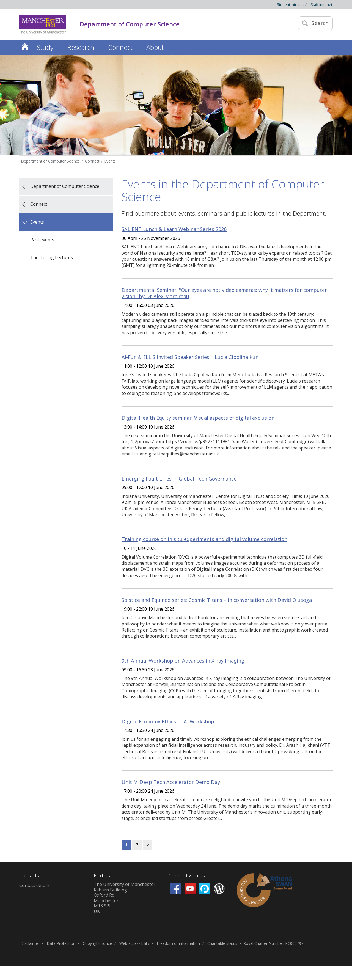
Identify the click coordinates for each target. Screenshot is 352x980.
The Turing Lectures (52, 257)
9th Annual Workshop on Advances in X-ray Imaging (183, 661)
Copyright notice (97, 943)
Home (25, 46)
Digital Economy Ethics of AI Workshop (168, 721)
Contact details (35, 885)
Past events (42, 240)
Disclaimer (30, 943)
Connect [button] (120, 47)
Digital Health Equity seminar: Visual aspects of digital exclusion (198, 418)
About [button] (155, 47)
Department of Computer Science (50, 161)
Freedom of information (178, 943)
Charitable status (222, 943)
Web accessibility (134, 943)
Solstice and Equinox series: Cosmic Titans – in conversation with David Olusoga (217, 600)
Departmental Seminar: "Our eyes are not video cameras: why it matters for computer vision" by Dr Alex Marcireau (224, 293)
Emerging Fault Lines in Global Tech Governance (179, 479)
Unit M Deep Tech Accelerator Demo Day (171, 782)
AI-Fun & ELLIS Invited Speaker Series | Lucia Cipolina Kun (190, 357)
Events (110, 161)
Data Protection (61, 943)
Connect (92, 161)
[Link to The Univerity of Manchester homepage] (43, 25)
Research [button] (81, 47)
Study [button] (45, 47)
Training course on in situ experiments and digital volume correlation (204, 539)
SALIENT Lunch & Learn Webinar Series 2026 (174, 229)
